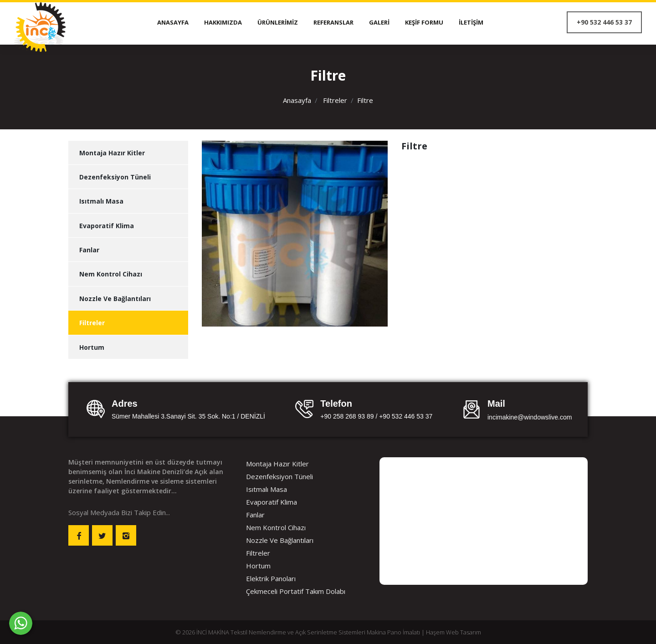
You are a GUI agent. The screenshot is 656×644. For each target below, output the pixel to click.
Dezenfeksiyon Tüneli (115, 177)
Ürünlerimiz (278, 22)
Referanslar (333, 22)
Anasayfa (173, 22)
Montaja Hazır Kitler (112, 153)
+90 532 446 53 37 (604, 22)
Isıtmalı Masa (101, 201)
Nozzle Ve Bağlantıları (115, 299)
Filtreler (335, 100)
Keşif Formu (424, 22)
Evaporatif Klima (107, 226)
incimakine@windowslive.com (530, 417)
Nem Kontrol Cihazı (111, 274)
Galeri (379, 22)
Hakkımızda (223, 22)
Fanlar (89, 250)
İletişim (471, 22)
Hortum (92, 347)
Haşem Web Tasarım (454, 632)
